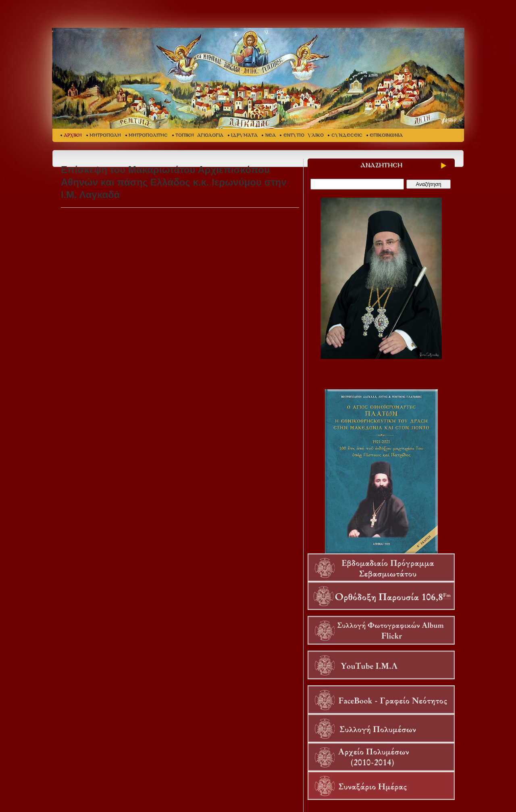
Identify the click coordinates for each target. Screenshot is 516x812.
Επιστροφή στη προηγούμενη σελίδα (94, 479)
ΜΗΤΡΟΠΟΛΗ (105, 135)
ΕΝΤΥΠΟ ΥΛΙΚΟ (304, 135)
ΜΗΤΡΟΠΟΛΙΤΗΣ (148, 135)
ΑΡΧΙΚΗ (73, 135)
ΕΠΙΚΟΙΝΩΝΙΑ (386, 135)
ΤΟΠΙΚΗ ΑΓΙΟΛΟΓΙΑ (199, 135)
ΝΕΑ (270, 135)
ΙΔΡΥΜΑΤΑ (244, 135)
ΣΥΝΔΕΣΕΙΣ (347, 135)
